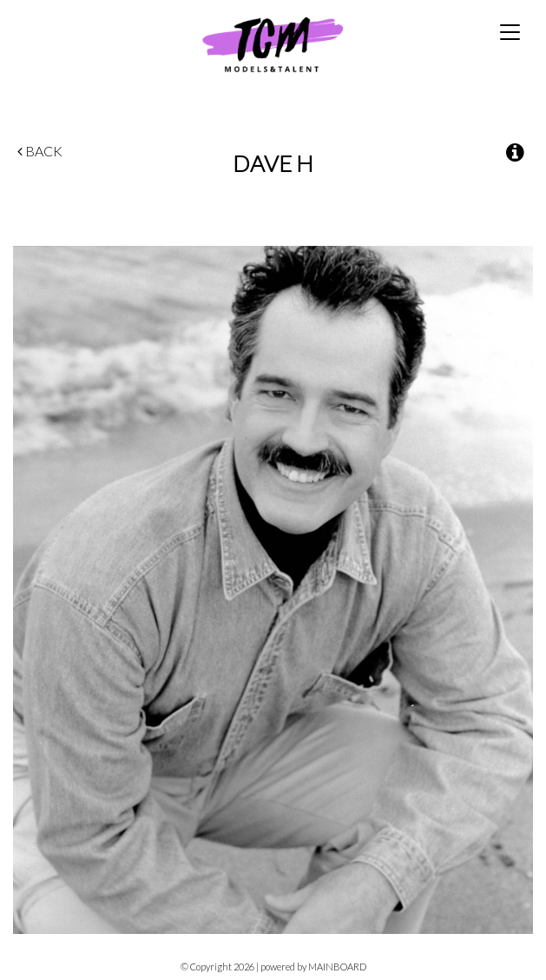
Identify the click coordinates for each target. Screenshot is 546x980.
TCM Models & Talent (273, 44)
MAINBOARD (337, 967)
